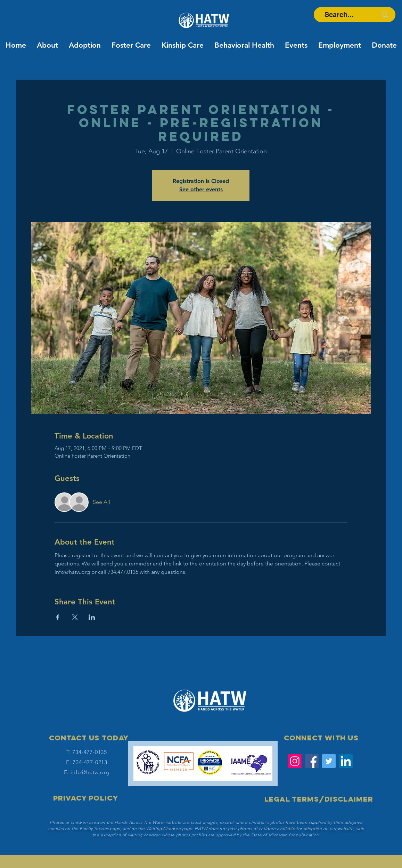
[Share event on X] (75, 617)
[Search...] (339, 15)
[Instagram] (295, 761)
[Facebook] (312, 761)
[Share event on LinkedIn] (92, 617)
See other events (201, 189)
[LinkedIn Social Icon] (346, 761)
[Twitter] (329, 761)
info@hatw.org (90, 772)
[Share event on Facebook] (58, 617)
